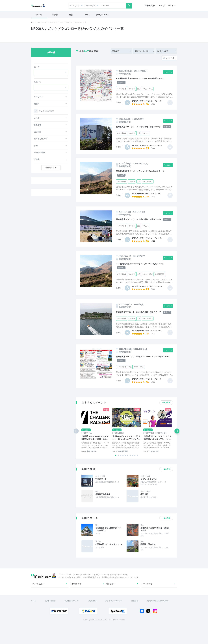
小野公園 (144, 506)
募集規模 (38, 125)
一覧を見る (166, 414)
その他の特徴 (39, 152)
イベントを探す (39, 601)
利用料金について (73, 621)
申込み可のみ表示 (46, 111)
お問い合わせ (52, 621)
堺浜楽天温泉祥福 (103, 506)
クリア (51, 168)
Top (32, 22)
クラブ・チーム (103, 15)
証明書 (37, 159)
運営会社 (136, 621)
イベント (39, 15)
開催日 (37, 104)
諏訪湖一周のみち (148, 556)
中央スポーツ (101, 490)
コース (87, 15)
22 (154, 104)
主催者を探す (76, 601)
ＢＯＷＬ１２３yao (149, 490)
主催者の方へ (150, 6)
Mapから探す (171, 58)
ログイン (172, 6)
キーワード (38, 97)
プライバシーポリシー (115, 621)
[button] (116, 467)
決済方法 (38, 132)
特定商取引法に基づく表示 (159, 621)
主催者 (55, 15)
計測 (36, 146)
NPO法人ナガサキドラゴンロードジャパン (147, 101)
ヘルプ (162, 6)
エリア (37, 67)
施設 (71, 15)
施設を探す (112, 601)
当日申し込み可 (40, 139)
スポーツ (38, 82)
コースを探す (147, 601)
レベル (37, 118)
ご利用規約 (93, 621)
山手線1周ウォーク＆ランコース (109, 556)
